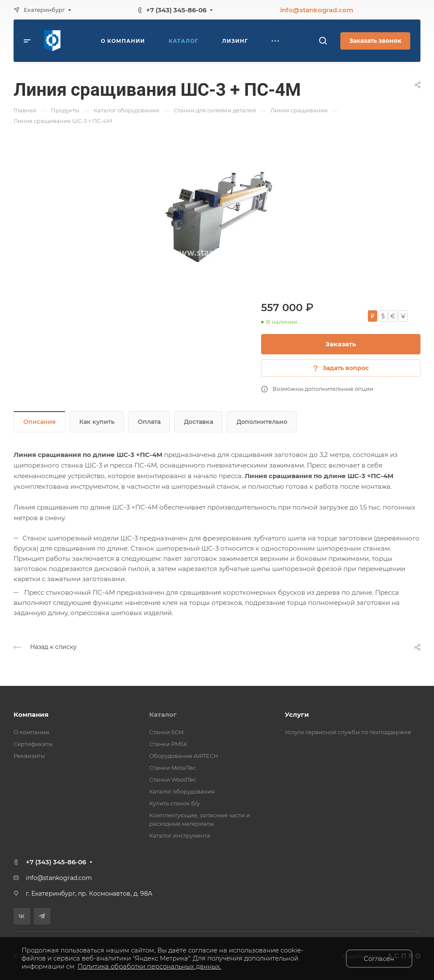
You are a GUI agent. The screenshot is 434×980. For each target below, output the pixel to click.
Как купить (97, 422)
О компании (31, 732)
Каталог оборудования (182, 791)
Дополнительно (262, 422)
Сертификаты (33, 744)
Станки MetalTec (172, 768)
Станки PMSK (168, 744)
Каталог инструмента (180, 835)
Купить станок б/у (174, 803)
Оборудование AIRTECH (184, 756)
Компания (31, 714)
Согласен (379, 959)
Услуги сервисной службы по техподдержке (348, 732)
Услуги (297, 714)
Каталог (163, 714)
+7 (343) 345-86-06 (176, 10)
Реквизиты (29, 756)
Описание (40, 422)
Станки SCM (166, 732)
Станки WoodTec (173, 780)
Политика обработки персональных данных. (149, 966)
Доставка (199, 422)
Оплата (149, 422)
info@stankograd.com (317, 10)
